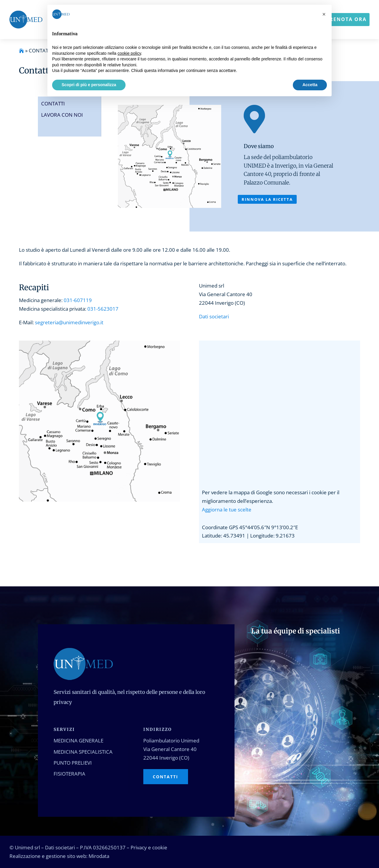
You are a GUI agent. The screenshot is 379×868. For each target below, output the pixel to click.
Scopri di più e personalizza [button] (89, 85)
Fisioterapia (69, 774)
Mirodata (99, 856)
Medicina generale (78, 741)
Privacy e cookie (149, 847)
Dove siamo (259, 146)
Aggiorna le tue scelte (227, 510)
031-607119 (78, 300)
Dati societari (214, 316)
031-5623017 (103, 309)
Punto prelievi (73, 763)
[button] (324, 14)
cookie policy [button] (129, 53)
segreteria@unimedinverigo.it (69, 322)
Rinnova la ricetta (267, 199)
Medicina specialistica (83, 752)
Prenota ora (346, 19)
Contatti (53, 104)
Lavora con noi (62, 115)
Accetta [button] (310, 85)
